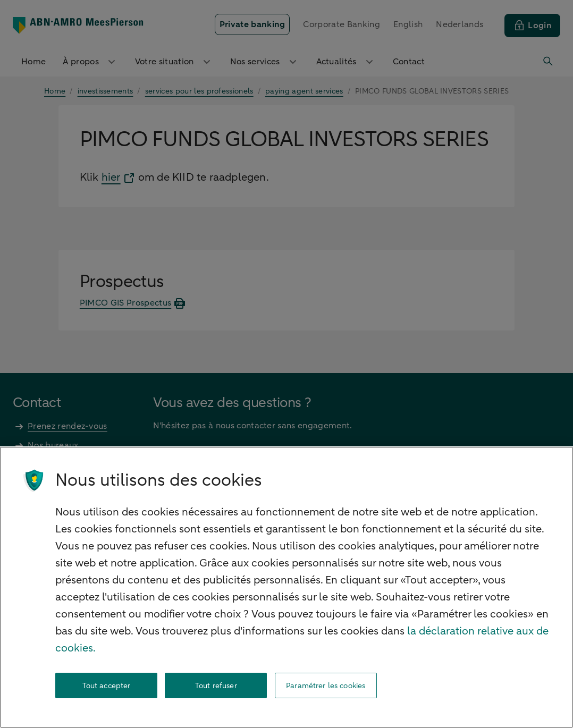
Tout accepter (107, 686)
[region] (286, 587)
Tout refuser (216, 686)
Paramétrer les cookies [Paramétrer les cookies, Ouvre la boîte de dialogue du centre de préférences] (326, 686)
